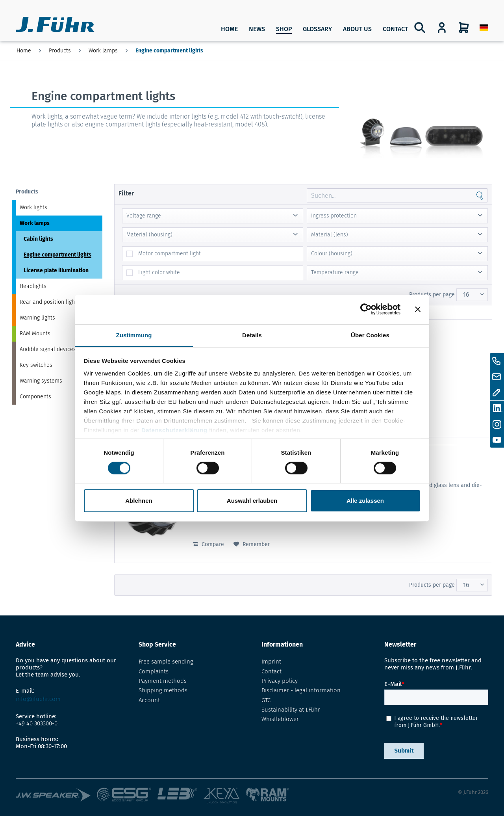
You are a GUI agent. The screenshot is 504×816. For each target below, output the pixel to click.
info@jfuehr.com (38, 699)
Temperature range (335, 272)
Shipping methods (163, 690)
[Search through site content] (389, 195)
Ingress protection (334, 216)
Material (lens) (330, 235)
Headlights (33, 286)
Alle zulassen (365, 501)
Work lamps (35, 223)
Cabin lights (38, 239)
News (257, 29)
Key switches (36, 365)
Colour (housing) (332, 254)
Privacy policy (280, 681)
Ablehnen (139, 501)
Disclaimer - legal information (301, 690)
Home (229, 29)
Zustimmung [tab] (134, 335)
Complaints (154, 671)
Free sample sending (166, 662)
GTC (266, 700)
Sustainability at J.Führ (291, 710)
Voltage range (144, 216)
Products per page (432, 295)
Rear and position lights (50, 302)
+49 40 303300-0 (37, 723)
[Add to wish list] (252, 545)
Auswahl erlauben (252, 501)
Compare (209, 544)
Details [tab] (252, 335)
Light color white (159, 272)
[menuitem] (484, 28)
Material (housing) (149, 235)
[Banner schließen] (418, 309)
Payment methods (163, 681)
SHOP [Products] (284, 29)
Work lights (33, 207)
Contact (395, 29)
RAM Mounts (35, 334)
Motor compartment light (170, 254)
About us (357, 29)
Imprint (271, 662)
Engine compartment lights (57, 255)
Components (35, 397)
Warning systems (41, 381)
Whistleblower (280, 719)
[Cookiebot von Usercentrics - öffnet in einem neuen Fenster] (366, 309)
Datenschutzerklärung (174, 430)
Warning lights (37, 318)
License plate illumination (56, 270)
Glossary (317, 29)
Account (149, 700)
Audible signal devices (48, 349)
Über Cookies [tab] (370, 335)
